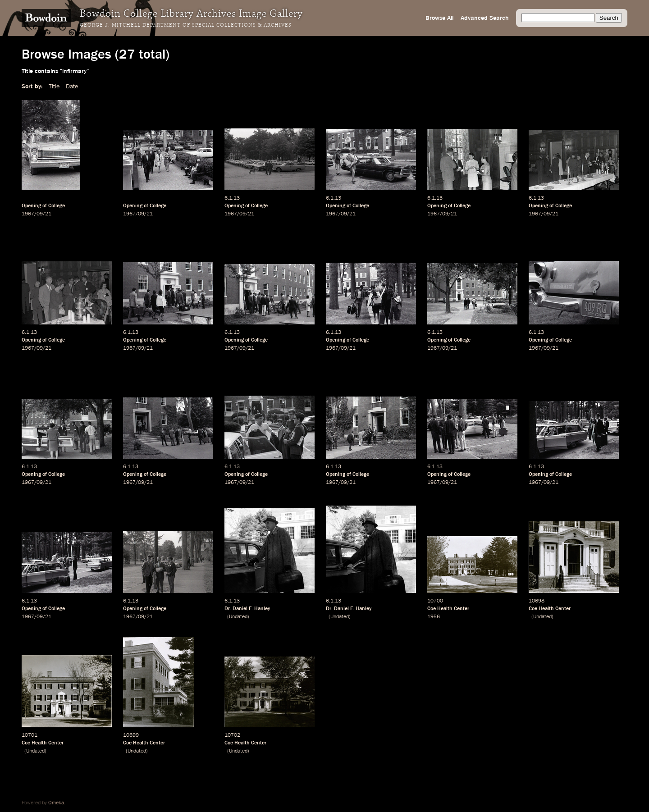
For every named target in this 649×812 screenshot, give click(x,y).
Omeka (56, 803)
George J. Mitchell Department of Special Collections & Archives (186, 25)
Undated (238, 617)
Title (54, 87)
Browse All (439, 18)
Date (72, 87)
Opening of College (43, 206)
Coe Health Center (448, 609)
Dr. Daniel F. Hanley (247, 609)
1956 (434, 617)
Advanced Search (485, 18)
